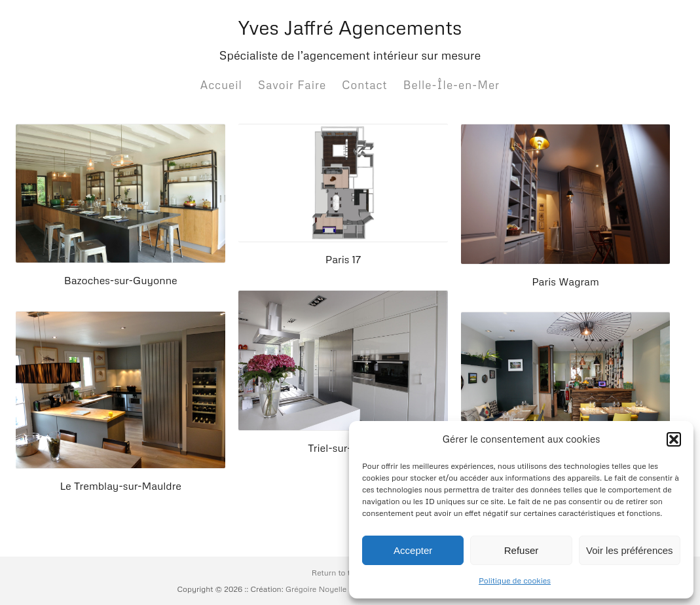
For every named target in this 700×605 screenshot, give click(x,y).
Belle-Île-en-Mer (451, 85)
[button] (674, 439)
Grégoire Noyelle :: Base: (331, 589)
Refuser (522, 550)
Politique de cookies (515, 580)
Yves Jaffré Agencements (350, 27)
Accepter (413, 550)
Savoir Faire (292, 85)
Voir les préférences (630, 550)
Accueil (221, 85)
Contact (364, 85)
